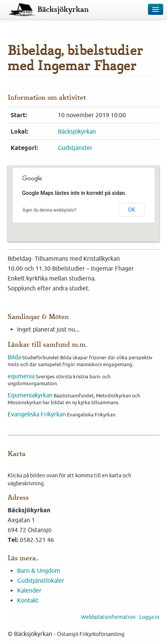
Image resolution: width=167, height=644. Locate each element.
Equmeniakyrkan (30, 395)
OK (132, 210)
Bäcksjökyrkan (63, 10)
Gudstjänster (75, 148)
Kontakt (28, 600)
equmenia (21, 376)
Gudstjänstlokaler (41, 580)
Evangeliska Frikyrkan (37, 414)
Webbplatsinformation (108, 617)
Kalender (29, 590)
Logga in (149, 617)
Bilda (14, 357)
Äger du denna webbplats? (49, 210)
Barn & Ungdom (39, 571)
